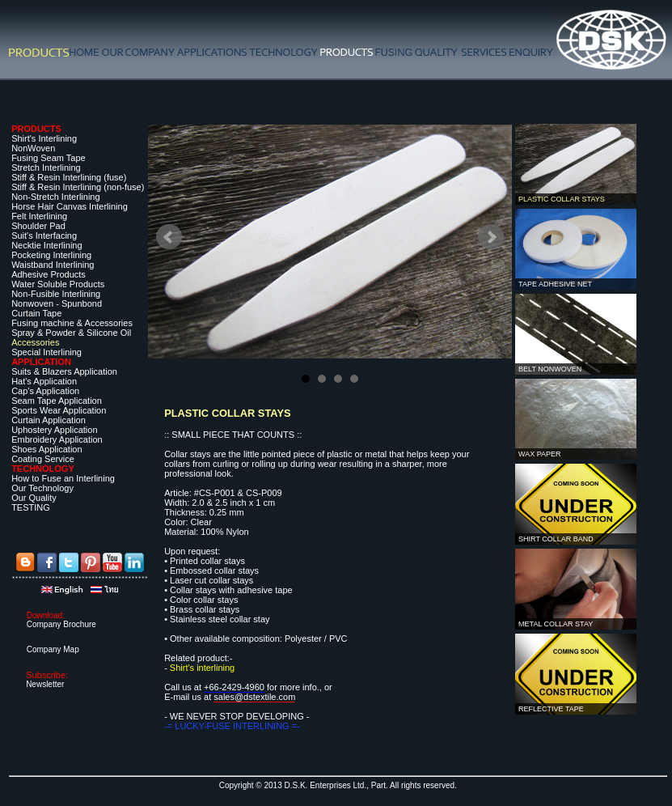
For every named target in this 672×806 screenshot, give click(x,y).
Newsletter (45, 684)
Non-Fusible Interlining (56, 294)
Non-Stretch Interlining (55, 197)
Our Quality (34, 498)
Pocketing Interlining (51, 255)
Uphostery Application (54, 430)
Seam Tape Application (57, 401)
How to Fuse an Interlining (63, 478)
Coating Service (43, 459)
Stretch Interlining (46, 168)
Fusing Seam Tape (49, 158)
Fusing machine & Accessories (72, 323)
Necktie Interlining (46, 245)
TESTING (31, 507)
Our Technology (42, 488)
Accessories (35, 342)
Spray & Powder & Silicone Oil (71, 333)
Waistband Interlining (53, 265)
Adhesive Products (49, 274)
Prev (169, 237)
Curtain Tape (36, 313)
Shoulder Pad (38, 226)
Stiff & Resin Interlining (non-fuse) (78, 187)
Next (491, 237)
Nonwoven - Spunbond (57, 303)
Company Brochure (61, 624)
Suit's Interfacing (44, 235)
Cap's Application (45, 391)
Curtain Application (49, 420)
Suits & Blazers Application (64, 371)
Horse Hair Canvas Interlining (70, 206)
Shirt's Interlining (44, 138)
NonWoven (33, 148)
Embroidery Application (57, 439)
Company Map (53, 649)
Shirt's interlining (202, 668)
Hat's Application (44, 381)
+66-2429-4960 (234, 687)
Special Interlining (46, 352)
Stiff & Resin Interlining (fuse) (69, 177)
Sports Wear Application (59, 410)
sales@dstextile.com (254, 697)
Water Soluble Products (58, 284)
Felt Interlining (39, 216)
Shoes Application (46, 449)
